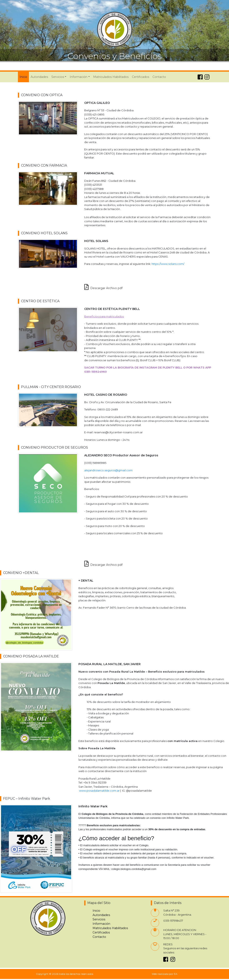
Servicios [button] (58, 77)
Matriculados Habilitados (111, 77)
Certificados (140, 77)
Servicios (99, 919)
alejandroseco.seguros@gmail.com (108, 470)
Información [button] (79, 77)
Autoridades (39, 77)
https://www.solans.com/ (168, 264)
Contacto (159, 77)
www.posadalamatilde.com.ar (99, 791)
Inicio (24, 77)
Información (101, 924)
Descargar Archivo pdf (103, 288)
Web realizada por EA (165, 974)
